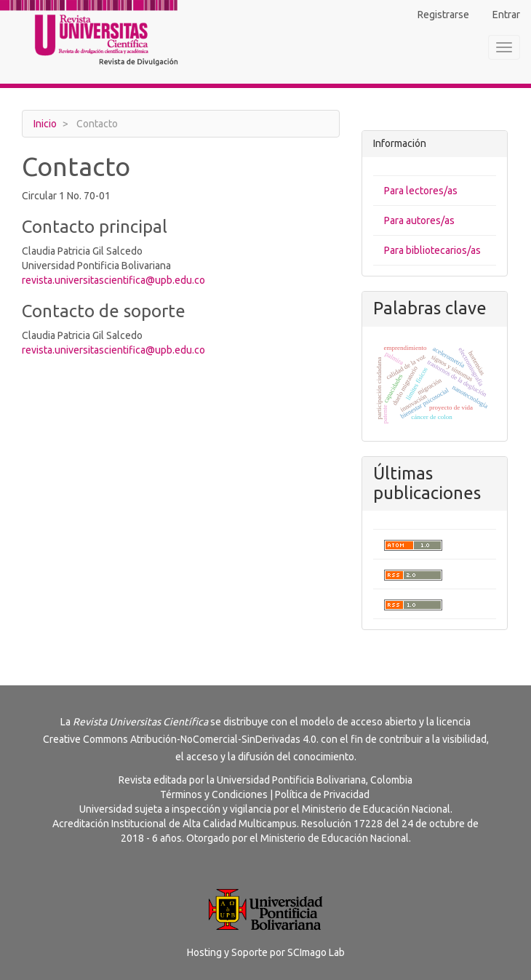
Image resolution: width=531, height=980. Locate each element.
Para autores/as (419, 220)
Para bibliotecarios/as (432, 250)
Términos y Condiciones (214, 794)
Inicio (45, 124)
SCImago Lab (316, 952)
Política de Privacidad (322, 794)
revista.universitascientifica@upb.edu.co (113, 280)
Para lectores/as (421, 191)
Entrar (506, 15)
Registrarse (443, 15)
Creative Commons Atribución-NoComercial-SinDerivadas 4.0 (180, 739)
